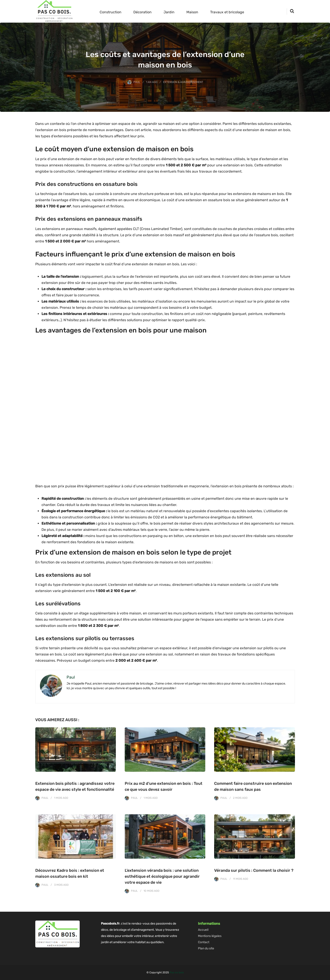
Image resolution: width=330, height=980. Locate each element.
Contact (204, 942)
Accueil (203, 930)
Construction (111, 12)
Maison (192, 12)
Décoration (142, 12)
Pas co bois (177, 972)
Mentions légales (210, 936)
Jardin (169, 12)
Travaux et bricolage (227, 12)
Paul (137, 82)
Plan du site (206, 948)
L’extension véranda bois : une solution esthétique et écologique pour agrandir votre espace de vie (162, 876)
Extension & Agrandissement (183, 82)
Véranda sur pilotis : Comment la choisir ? (254, 870)
